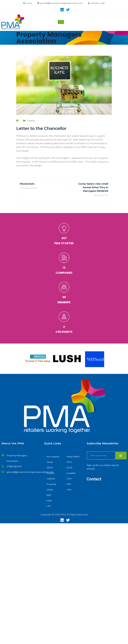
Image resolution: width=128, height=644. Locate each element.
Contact (94, 479)
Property (31, 121)
